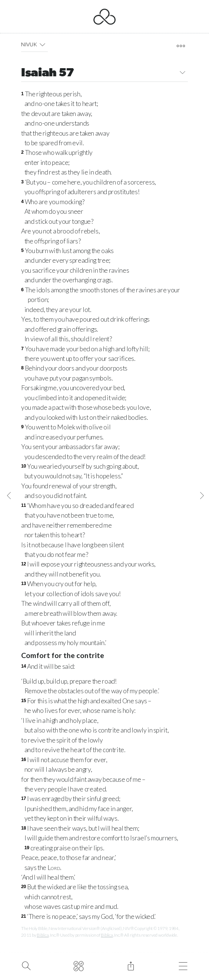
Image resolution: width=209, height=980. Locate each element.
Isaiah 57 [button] (104, 74)
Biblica (43, 935)
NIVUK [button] (34, 44)
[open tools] (181, 46)
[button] (42, 44)
